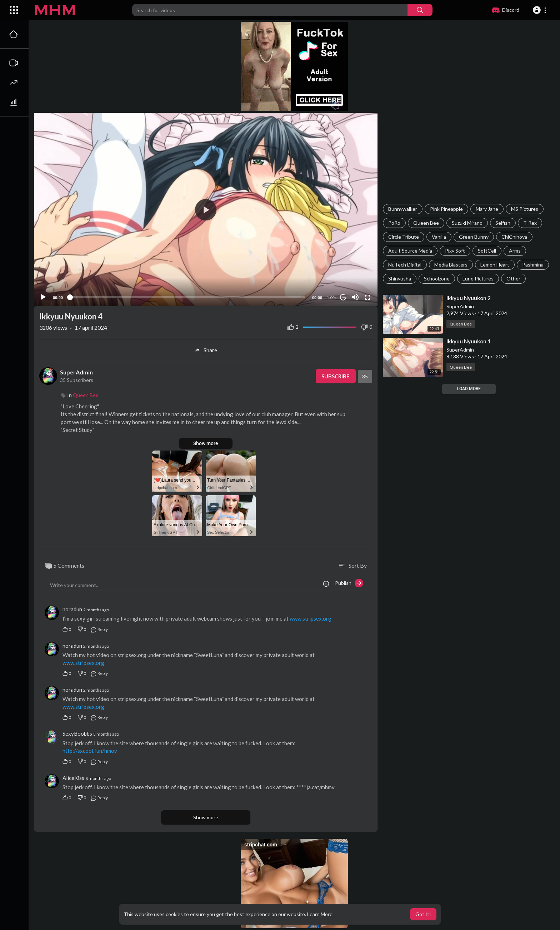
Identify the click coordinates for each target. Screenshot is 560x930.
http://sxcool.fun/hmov (90, 751)
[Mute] (355, 297)
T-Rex (530, 223)
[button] (541, 10)
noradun (72, 609)
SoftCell (487, 251)
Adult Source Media (410, 251)
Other (513, 278)
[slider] (187, 297)
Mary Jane (487, 209)
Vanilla (439, 237)
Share (206, 350)
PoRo (394, 223)
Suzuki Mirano (467, 223)
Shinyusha (400, 278)
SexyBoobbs (77, 733)
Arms (515, 251)
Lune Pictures (478, 278)
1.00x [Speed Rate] (332, 298)
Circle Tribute (404, 237)
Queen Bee (426, 223)
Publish (349, 583)
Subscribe (336, 376)
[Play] (43, 297)
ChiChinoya (514, 237)
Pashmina (533, 265)
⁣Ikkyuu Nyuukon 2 (469, 298)
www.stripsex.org (311, 618)
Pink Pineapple (446, 209)
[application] (206, 210)
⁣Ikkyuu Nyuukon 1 (469, 341)
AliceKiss (73, 778)
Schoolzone (437, 278)
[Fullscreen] (367, 297)
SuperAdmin (460, 306)
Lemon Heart (495, 265)
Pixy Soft (455, 251)
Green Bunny (474, 237)
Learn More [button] (320, 914)
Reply (99, 629)
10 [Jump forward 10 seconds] (343, 297)
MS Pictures (525, 209)
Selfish (503, 223)
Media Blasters (451, 265)
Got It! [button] (423, 914)
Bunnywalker (403, 209)
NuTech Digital (405, 265)
